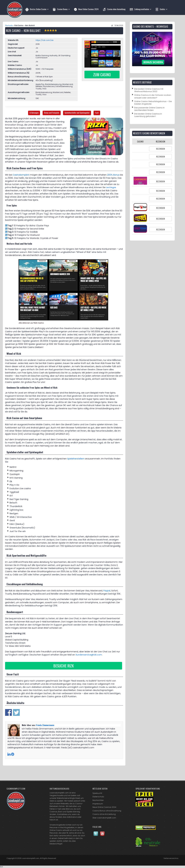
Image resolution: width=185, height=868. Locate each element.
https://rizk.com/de (44, 40)
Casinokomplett (21, 175)
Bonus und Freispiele (52, 113)
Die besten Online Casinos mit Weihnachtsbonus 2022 (149, 90)
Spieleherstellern (76, 459)
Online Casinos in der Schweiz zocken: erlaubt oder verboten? (153, 96)
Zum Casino (102, 75)
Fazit (97, 113)
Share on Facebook (8, 712)
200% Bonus (113, 175)
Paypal (107, 591)
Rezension (160, 149)
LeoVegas (111, 187)
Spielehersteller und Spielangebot (77, 113)
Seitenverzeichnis (171, 858)
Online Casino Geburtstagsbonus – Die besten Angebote (153, 103)
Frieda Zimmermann (45, 725)
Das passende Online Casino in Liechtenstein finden (149, 109)
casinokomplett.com (31, 858)
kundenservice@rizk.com (89, 655)
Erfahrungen (34, 113)
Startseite (9, 26)
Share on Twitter (16, 712)
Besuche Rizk (64, 666)
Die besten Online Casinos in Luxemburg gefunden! (148, 115)
